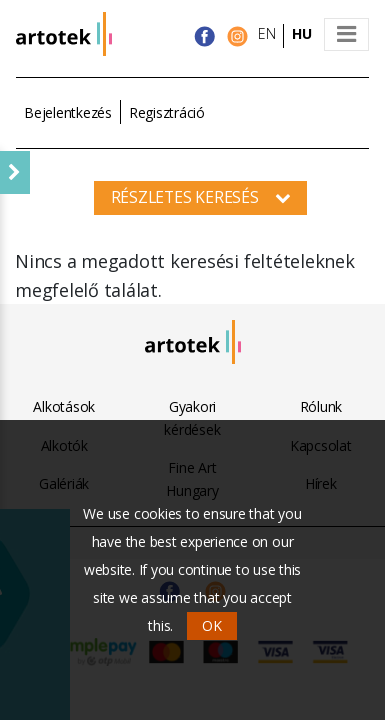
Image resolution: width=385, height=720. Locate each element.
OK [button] (212, 625)
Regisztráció (167, 112)
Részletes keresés (201, 197)
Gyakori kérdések (192, 417)
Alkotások (64, 406)
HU (302, 33)
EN (267, 33)
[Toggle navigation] (346, 34)
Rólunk (321, 406)
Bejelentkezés (68, 112)
